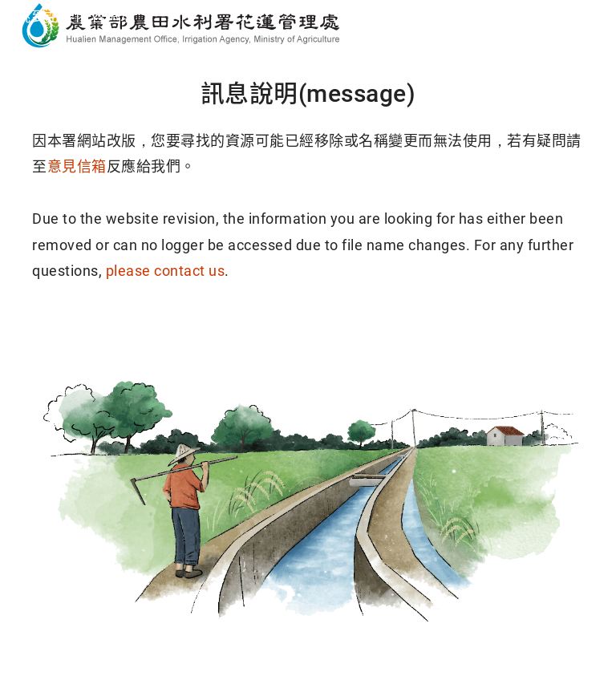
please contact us (166, 271)
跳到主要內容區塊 (75, 16)
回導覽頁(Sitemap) (431, 332)
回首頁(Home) (186, 332)
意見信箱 (77, 166)
